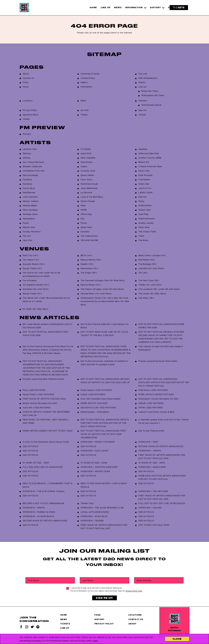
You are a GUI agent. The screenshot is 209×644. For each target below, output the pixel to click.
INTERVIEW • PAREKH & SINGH (39, 512)
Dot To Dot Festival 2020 (151, 431)
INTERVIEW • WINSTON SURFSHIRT (99, 467)
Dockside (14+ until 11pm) (36, 289)
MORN (84, 210)
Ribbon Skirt (29, 227)
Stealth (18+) (87, 264)
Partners (143, 101)
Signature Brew (31, 115)
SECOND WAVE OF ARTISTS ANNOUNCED (45, 521)
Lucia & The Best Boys (92, 197)
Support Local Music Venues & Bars (156, 412)
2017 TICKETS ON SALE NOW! (154, 525)
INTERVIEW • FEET (148, 442)
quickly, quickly (146, 223)
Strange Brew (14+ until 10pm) (96, 293)
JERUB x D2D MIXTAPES (151, 403)
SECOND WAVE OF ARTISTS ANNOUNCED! (161, 446)
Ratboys (27, 153)
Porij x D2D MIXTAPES (34, 390)
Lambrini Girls (30, 149)
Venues (142, 115)
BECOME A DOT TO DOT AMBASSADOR (43, 503)
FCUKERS (86, 149)
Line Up (142, 87)
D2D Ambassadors (148, 78)
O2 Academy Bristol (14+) (36, 285)
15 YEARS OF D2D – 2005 (152, 463)
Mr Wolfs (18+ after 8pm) (36, 309)
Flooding (27, 179)
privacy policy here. (134, 591)
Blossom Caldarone (32, 166)
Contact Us (28, 78)
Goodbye (27, 184)
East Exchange (30, 175)
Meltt (83, 205)
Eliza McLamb (145, 175)
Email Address (144, 580)
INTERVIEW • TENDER (92, 521)
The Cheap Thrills (147, 232)
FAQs (26, 82)
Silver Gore (144, 227)
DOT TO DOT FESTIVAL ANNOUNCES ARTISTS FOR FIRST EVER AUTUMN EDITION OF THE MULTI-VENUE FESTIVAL (105, 423)
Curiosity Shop (88, 171)
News (83, 101)
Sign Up (142, 110)
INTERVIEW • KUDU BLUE (94, 516)
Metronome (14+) (89, 268)
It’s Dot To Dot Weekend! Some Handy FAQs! (46, 442)
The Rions (143, 240)
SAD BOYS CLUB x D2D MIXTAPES (98, 408)
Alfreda (26, 158)
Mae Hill (142, 197)
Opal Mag (143, 214)
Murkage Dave (30, 214)
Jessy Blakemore (89, 188)
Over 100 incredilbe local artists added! (101, 399)
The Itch (27, 236)
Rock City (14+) (31, 255)
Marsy (141, 201)
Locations (28, 101)
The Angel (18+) (89, 273)
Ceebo (84, 166)
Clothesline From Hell (33, 171)
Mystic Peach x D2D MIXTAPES (38, 394)
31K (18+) (143, 273)
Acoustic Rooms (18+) (34, 264)
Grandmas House (89, 184)
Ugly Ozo (27, 240)
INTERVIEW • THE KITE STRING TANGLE (44, 491)
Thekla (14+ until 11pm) (150, 285)
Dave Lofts (144, 171)
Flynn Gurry (87, 179)
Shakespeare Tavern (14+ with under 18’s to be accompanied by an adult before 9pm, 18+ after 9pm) (105, 301)
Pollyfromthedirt (147, 219)
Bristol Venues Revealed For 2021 (40, 403)
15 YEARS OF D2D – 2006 (94, 463)
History (142, 82)
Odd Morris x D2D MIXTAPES (153, 390)
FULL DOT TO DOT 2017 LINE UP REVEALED (162, 503)
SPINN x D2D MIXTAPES (151, 408)
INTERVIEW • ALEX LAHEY (95, 451)
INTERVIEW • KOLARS (150, 508)
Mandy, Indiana (31, 201)
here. (96, 641)
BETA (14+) (86, 255)
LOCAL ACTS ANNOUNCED (95, 512)
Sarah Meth (86, 227)
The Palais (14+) (31, 260)
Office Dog (86, 214)
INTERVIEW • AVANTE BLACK (38, 516)
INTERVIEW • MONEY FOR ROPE (98, 442)
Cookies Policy (88, 78)
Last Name (88, 580)
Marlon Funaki (88, 201)
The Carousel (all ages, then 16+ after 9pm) (103, 280)
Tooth (141, 236)
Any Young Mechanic (33, 162)
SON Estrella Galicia (151, 105)
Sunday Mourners (32, 232)
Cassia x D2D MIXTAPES (93, 394)
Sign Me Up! (104, 598)
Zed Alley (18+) (146, 298)
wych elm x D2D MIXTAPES (37, 408)
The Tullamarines (89, 236)
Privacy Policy (30, 110)
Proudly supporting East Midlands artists (43, 379)
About (26, 74)
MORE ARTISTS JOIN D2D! (94, 403)
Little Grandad (30, 197)
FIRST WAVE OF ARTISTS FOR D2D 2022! (44, 399)
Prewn (84, 223)
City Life (143, 74)
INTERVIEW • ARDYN (34, 508)
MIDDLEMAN (145, 205)
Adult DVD (86, 153)
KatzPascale (29, 192)
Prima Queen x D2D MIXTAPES (96, 390)
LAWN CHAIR (145, 192)
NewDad (143, 149)
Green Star (144, 184)
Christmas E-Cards (90, 74)
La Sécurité (86, 192)
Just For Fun (145, 188)
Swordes (85, 232)
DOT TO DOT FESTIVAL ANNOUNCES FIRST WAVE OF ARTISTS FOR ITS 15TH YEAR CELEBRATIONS (103, 434)
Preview (27, 134)
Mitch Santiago (30, 210)
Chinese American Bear (150, 166)
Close (177, 639)
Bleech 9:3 (144, 162)
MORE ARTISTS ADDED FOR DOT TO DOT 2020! (48, 431)
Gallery (84, 82)
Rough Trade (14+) (32, 268)
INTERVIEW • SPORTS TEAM (95, 471)
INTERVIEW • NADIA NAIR (152, 467)
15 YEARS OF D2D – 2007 (36, 463)
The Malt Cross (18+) (149, 280)
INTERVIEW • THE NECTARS (153, 491)
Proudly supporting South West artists (158, 361)
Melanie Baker (30, 205)
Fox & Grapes (30, 280)
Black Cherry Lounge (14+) (152, 255)
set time (85, 110)
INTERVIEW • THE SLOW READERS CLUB (102, 508)
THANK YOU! (87, 503)
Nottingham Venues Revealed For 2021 (158, 399)
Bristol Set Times (150, 91)
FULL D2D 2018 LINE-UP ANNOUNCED (43, 467)
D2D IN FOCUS (30, 446)
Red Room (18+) (147, 260)
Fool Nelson (144, 179)
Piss (83, 219)
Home (26, 87)
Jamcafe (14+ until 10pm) (151, 268)
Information (86, 87)
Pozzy (26, 223)
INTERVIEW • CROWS (150, 451)
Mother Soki (144, 210)
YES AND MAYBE (89, 240)
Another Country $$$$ (150, 158)
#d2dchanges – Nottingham (95, 412)
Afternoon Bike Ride (149, 153)
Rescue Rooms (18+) (91, 260)
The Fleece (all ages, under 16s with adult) (102, 289)
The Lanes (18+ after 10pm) (152, 293)
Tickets (84, 115)
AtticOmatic (87, 162)
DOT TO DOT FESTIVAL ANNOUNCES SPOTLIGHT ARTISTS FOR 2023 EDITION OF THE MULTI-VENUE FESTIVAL (164, 382)
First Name (33, 580)
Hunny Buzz (29, 188)
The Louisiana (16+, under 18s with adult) (159, 289)
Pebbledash (29, 219)
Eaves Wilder (87, 175)
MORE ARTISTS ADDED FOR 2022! (156, 394)
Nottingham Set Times (153, 95)
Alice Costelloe (88, 158)
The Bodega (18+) (147, 264)
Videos (26, 119)
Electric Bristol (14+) (91, 285)
